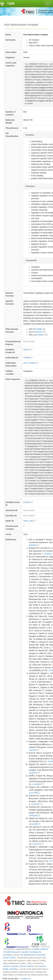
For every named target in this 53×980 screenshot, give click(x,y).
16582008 (34, 816)
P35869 (28, 358)
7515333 (34, 750)
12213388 (34, 793)
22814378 (38, 844)
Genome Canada (11, 966)
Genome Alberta (26, 966)
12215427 (37, 804)
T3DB (11, 4)
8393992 (34, 545)
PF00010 (39, 332)
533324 (28, 350)
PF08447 (41, 335)
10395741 (34, 773)
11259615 (38, 784)
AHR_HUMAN (31, 363)
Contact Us (26, 979)
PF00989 (39, 329)
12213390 (34, 824)
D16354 (28, 502)
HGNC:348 (29, 521)
